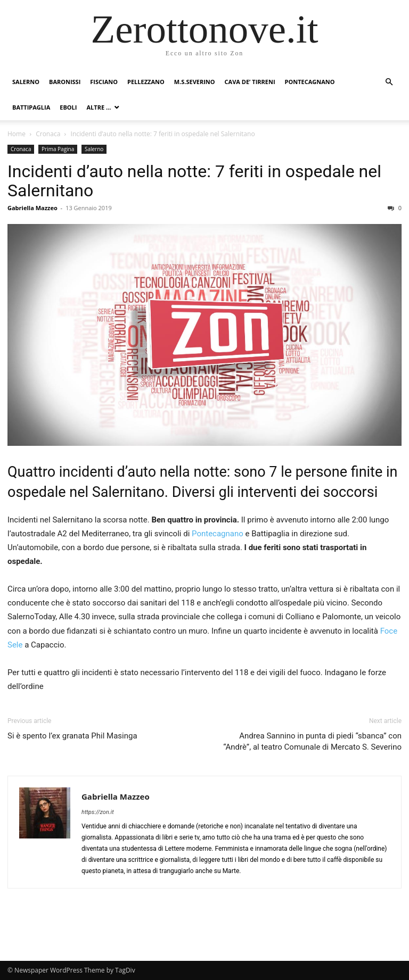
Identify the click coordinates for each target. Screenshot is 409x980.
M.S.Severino (195, 82)
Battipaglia (31, 107)
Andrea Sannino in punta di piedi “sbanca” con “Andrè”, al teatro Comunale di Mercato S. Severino (312, 741)
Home (17, 134)
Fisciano (104, 82)
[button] (389, 82)
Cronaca (48, 134)
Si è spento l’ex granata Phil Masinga (72, 736)
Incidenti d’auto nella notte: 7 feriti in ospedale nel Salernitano (194, 181)
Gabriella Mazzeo (32, 208)
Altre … (99, 107)
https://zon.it (98, 812)
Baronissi (65, 82)
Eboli (68, 107)
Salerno (26, 82)
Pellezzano (146, 82)
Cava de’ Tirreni (250, 82)
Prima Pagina (58, 149)
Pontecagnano (310, 82)
